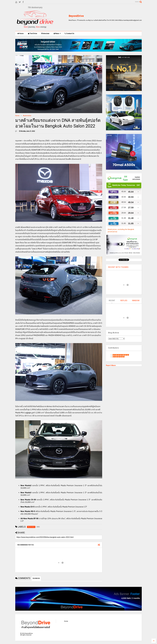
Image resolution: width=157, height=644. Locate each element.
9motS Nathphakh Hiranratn (121, 355)
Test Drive (32, 33)
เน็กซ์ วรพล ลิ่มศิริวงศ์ (119, 357)
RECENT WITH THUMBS (118, 267)
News (57, 33)
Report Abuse (111, 365)
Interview (45, 33)
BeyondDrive (76, 16)
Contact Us (69, 33)
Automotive (27, 116)
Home (20, 33)
